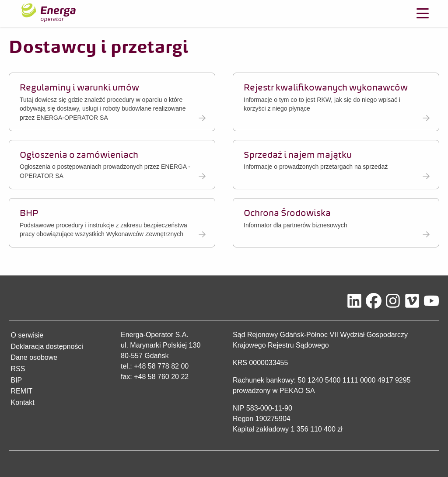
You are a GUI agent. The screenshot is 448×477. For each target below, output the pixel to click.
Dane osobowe (34, 357)
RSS (18, 369)
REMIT (21, 391)
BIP (16, 380)
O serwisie (27, 335)
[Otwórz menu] (423, 14)
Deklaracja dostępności (47, 346)
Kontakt (22, 402)
